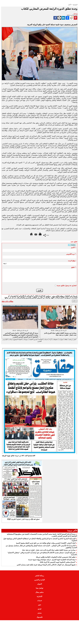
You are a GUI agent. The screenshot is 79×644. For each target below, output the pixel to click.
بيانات (45, 341)
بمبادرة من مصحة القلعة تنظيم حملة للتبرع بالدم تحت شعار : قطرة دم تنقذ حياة (49, 550)
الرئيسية (75, 5)
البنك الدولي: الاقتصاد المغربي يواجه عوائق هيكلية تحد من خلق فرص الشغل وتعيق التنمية (46, 543)
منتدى (40, 613)
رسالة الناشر (39, 576)
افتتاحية (35, 339)
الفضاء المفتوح (9, 339)
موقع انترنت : (72, 261)
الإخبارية (39, 597)
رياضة (69, 339)
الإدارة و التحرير (37, 341)
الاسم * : (74, 247)
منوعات (19, 339)
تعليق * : (74, 267)
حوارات (58, 339)
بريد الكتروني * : (71, 254)
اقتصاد (25, 339)
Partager (46, 235)
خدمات (42, 339)
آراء (46, 339)
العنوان (40, 584)
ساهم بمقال (39, 592)
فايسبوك (40, 617)
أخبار (69, 5)
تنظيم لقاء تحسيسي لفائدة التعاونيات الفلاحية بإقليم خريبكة (56, 557)
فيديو (30, 339)
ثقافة (64, 339)
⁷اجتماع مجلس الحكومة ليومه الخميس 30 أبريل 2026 (58, 562)
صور (40, 605)
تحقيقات (52, 339)
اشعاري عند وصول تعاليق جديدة (67, 285)
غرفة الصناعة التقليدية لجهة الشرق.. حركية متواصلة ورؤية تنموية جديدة (52, 560)
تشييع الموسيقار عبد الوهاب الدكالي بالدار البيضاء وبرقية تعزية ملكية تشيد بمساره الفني (46, 565)
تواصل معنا (39, 588)
